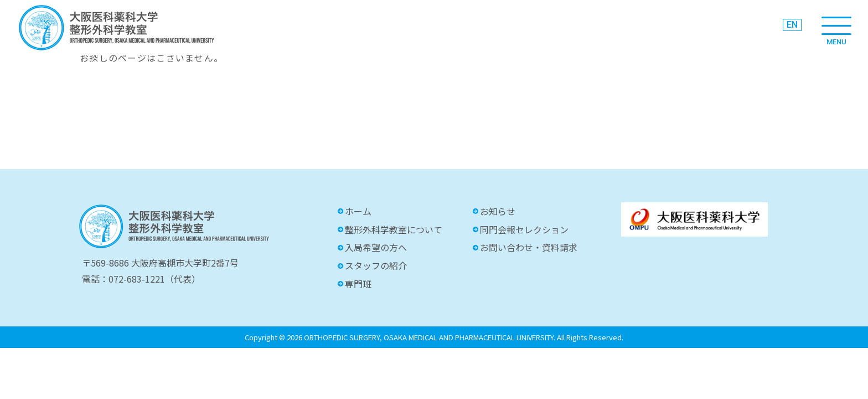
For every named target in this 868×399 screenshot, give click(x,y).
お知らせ (498, 211)
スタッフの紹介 (376, 265)
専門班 (358, 284)
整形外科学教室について (394, 229)
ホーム (358, 211)
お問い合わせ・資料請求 (529, 247)
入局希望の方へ (376, 247)
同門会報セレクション (524, 229)
